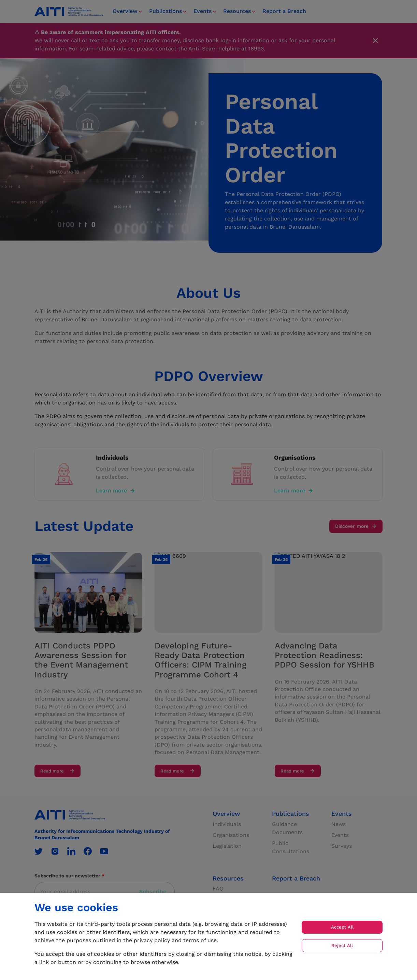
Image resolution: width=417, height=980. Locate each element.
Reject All (342, 945)
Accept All (342, 927)
